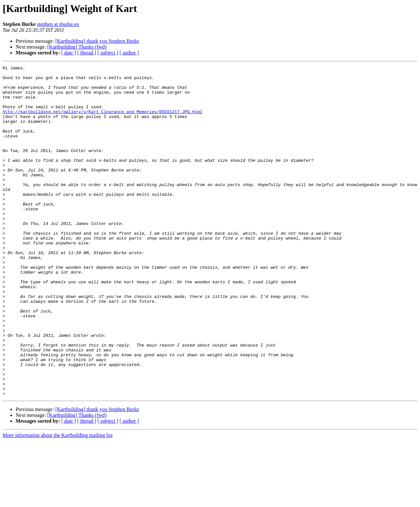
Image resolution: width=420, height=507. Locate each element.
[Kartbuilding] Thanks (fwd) (77, 47)
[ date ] (69, 53)
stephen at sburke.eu (58, 24)
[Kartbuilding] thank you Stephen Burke (97, 41)
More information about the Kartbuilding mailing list (58, 501)
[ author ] (129, 53)
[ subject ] (108, 53)
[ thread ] (87, 53)
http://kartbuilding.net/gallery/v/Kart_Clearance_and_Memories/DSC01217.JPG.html (102, 121)
